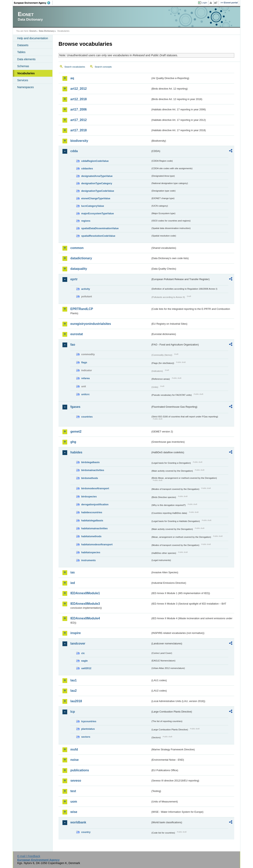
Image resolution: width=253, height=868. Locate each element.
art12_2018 (79, 99)
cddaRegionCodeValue (95, 161)
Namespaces (25, 87)
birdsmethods (90, 478)
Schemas (23, 66)
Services (23, 80)
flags (84, 362)
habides (76, 452)
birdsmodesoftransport (95, 488)
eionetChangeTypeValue (96, 198)
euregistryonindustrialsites (91, 324)
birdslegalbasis (90, 462)
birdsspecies (89, 496)
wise (74, 812)
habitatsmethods (91, 536)
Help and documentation (33, 38)
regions (86, 221)
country (86, 832)
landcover (78, 643)
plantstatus (88, 729)
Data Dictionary (47, 31)
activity (86, 289)
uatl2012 (86, 668)
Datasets (23, 45)
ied (73, 583)
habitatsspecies (91, 552)
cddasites (87, 168)
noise (75, 760)
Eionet (33, 31)
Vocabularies (26, 73)
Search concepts (103, 67)
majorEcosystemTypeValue (98, 213)
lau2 (74, 691)
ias (73, 572)
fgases (75, 407)
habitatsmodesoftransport (97, 544)
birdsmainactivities (93, 470)
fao (73, 345)
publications (80, 770)
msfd (74, 749)
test (73, 791)
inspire (76, 633)
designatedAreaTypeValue (97, 176)
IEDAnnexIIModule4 (85, 618)
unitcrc (85, 394)
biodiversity (79, 141)
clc (83, 653)
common (77, 248)
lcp (73, 712)
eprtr (74, 279)
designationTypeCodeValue (98, 191)
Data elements (26, 59)
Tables (21, 52)
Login (204, 3)
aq (72, 78)
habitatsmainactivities (94, 528)
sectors (86, 737)
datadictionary (81, 258)
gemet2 (76, 432)
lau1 (74, 680)
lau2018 (76, 701)
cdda (74, 151)
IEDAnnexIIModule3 (85, 604)
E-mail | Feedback (29, 856)
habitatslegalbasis (92, 520)
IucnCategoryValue (93, 206)
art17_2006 (79, 109)
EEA (33, 3)
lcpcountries (89, 721)
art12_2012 (79, 89)
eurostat (77, 334)
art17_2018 (79, 130)
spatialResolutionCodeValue (98, 236)
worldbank (78, 822)
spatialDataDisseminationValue (100, 228)
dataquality (79, 269)
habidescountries (92, 512)
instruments (88, 560)
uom (74, 802)
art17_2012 (79, 120)
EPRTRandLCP (82, 309)
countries (87, 417)
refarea (85, 378)
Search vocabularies (75, 67)
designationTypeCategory (97, 183)
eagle (84, 661)
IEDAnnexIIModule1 (85, 593)
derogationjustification (95, 504)
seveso (76, 781)
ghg (73, 442)
